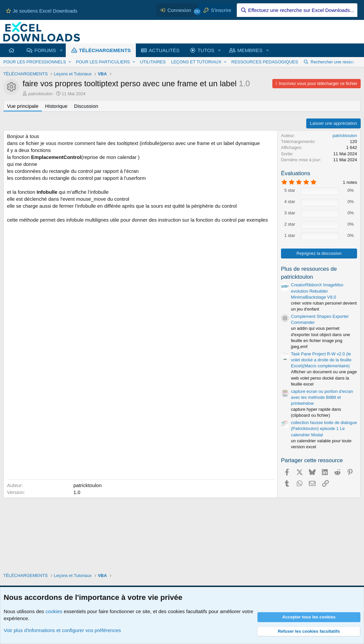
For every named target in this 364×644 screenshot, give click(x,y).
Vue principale (23, 106)
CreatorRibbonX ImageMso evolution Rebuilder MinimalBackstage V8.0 (317, 291)
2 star (290, 224)
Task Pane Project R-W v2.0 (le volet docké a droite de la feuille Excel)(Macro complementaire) (321, 360)
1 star (290, 235)
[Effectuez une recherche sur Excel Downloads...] (297, 10)
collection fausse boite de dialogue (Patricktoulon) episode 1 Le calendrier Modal (324, 429)
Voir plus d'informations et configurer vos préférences (62, 630)
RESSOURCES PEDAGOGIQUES (265, 62)
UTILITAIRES (153, 62)
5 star (290, 190)
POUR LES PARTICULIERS (103, 62)
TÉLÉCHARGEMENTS (105, 50)
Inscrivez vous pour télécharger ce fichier (318, 83)
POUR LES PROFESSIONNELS (35, 62)
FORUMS (45, 50)
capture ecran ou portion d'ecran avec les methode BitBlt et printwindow (322, 397)
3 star (290, 213)
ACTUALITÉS (164, 50)
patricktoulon (41, 94)
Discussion (86, 106)
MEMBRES (250, 50)
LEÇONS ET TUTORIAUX (196, 62)
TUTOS (206, 50)
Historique (56, 106)
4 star (290, 202)
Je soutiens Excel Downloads (42, 11)
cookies (54, 611)
